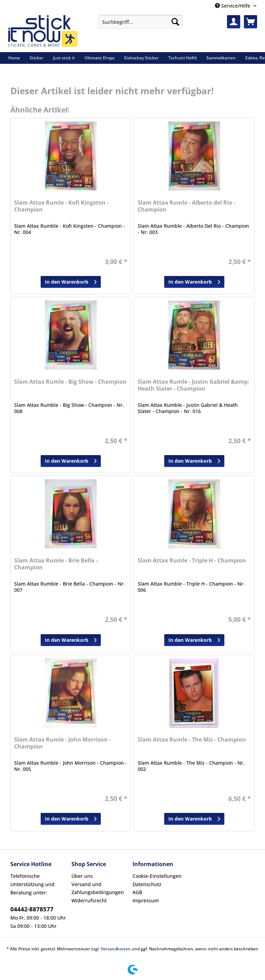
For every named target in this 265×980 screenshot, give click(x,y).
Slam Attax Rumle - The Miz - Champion (192, 740)
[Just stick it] (64, 58)
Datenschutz (147, 884)
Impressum (146, 900)
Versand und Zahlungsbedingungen (98, 888)
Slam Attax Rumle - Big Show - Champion (70, 382)
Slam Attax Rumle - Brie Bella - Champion (56, 564)
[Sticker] (37, 58)
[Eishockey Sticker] (141, 58)
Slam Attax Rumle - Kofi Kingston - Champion (61, 206)
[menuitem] (141, 25)
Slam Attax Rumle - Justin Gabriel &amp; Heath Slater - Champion (193, 385)
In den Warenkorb (71, 281)
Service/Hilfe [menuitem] (233, 6)
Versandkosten (116, 949)
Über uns (82, 876)
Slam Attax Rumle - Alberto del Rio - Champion (187, 206)
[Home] (14, 58)
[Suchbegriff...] (141, 22)
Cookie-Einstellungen (157, 876)
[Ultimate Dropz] (100, 58)
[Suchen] (175, 22)
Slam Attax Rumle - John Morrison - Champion (62, 743)
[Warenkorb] (251, 22)
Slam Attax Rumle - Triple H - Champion (192, 561)
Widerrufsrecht (89, 900)
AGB (137, 892)
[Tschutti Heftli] (183, 58)
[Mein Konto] (234, 22)
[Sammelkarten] (221, 58)
